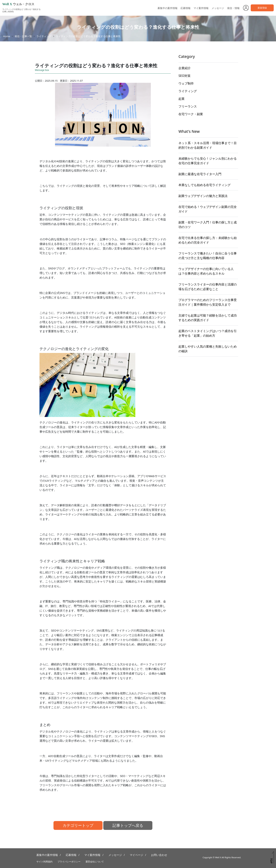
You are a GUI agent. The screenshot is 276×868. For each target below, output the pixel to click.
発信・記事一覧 (23, 36)
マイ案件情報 (201, 8)
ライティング (44, 36)
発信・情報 (233, 8)
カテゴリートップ (78, 825)
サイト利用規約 (44, 862)
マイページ (136, 855)
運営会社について (95, 862)
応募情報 (186, 8)
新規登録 (262, 8)
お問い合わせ (159, 855)
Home (7, 36)
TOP (271, 861)
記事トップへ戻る (128, 825)
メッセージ (218, 8)
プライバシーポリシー (69, 862)
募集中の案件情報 (168, 8)
